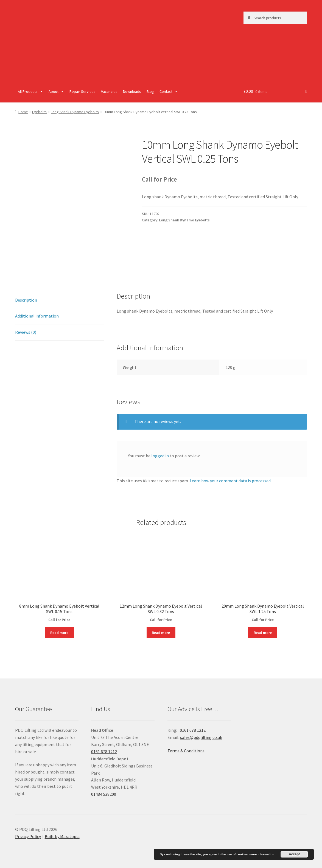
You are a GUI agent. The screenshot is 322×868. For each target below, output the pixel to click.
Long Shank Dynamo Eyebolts (75, 112)
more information (262, 854)
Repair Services (82, 91)
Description (26, 300)
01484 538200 (104, 794)
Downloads (132, 91)
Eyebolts (39, 112)
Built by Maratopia (62, 836)
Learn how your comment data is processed (230, 481)
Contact (169, 91)
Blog (150, 91)
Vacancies (109, 91)
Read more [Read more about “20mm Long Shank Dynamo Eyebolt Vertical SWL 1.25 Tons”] (263, 633)
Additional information (37, 316)
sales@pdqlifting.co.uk (201, 737)
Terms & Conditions (186, 751)
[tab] (60, 300)
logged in (160, 456)
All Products (30, 91)
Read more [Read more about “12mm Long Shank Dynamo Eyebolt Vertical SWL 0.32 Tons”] (161, 633)
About (56, 91)
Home (23, 112)
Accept (294, 854)
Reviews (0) (26, 332)
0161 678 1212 (104, 752)
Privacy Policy (28, 836)
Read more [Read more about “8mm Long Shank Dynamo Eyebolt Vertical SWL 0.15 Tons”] (59, 633)
